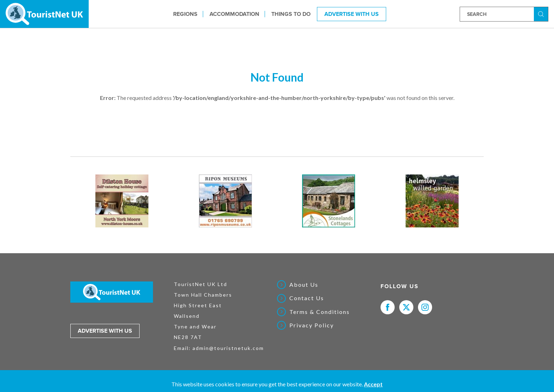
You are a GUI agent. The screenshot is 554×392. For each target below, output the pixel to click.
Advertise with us (105, 331)
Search (542, 14)
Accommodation (234, 14)
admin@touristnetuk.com (228, 348)
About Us (304, 285)
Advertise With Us (352, 14)
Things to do (291, 14)
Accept (373, 384)
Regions (185, 14)
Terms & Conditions (320, 312)
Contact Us (307, 298)
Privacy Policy (312, 325)
